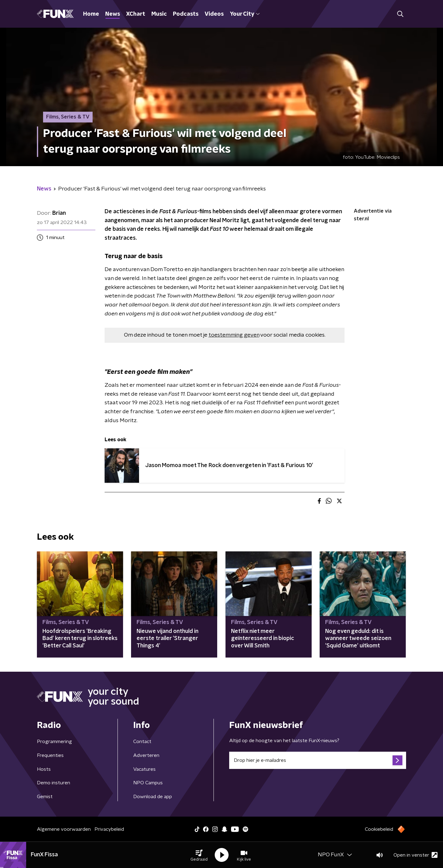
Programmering (54, 742)
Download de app (153, 797)
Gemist (45, 797)
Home (91, 14)
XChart (136, 14)
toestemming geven (234, 335)
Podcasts (186, 14)
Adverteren (146, 755)
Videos (214, 14)
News (113, 14)
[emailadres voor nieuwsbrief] (318, 760)
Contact (142, 742)
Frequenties (50, 755)
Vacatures (144, 769)
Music (159, 14)
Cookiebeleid (379, 829)
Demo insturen (54, 783)
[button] (199, 855)
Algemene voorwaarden (64, 829)
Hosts (44, 769)
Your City (245, 14)
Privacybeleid (109, 829)
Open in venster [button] (415, 855)
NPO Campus (148, 783)
